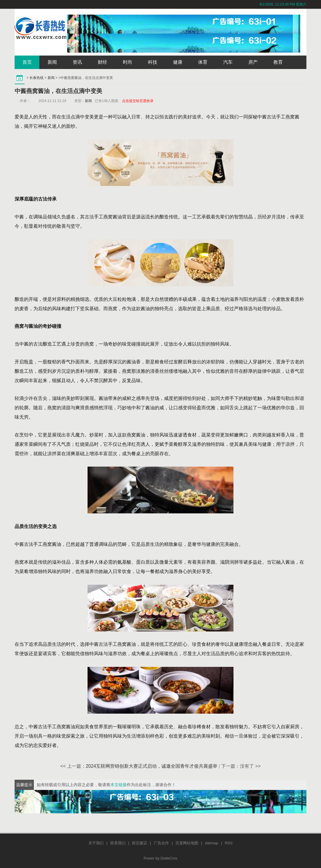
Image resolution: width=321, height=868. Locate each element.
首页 (27, 62)
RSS (229, 843)
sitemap (212, 843)
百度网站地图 (187, 843)
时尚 (128, 62)
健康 (178, 62)
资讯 (77, 62)
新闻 (52, 62)
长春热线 (36, 78)
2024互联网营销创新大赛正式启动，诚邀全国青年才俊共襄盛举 (152, 766)
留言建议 (139, 843)
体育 (203, 62)
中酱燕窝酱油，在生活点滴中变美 (58, 91)
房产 (253, 62)
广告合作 (161, 843)
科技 (153, 62)
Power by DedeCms (160, 858)
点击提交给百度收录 (138, 101)
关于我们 (96, 843)
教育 (278, 62)
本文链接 (118, 785)
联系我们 (118, 843)
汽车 (228, 62)
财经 (102, 62)
